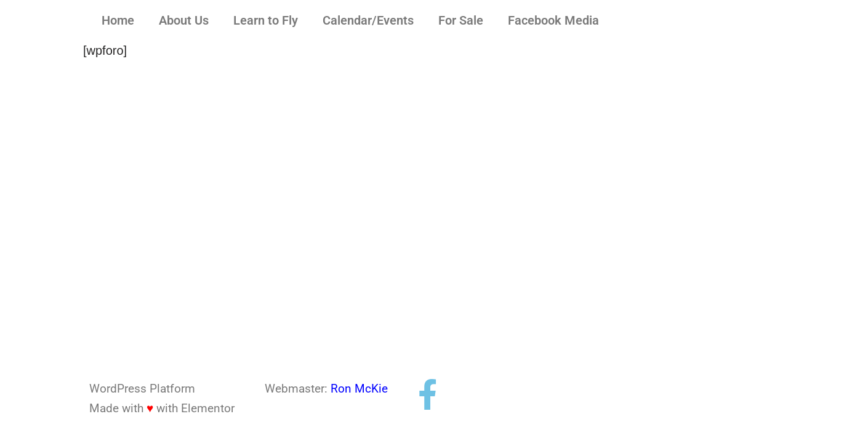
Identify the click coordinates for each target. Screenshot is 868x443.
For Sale (461, 20)
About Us (184, 20)
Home (118, 20)
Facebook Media (553, 20)
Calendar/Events (368, 20)
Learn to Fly (266, 20)
